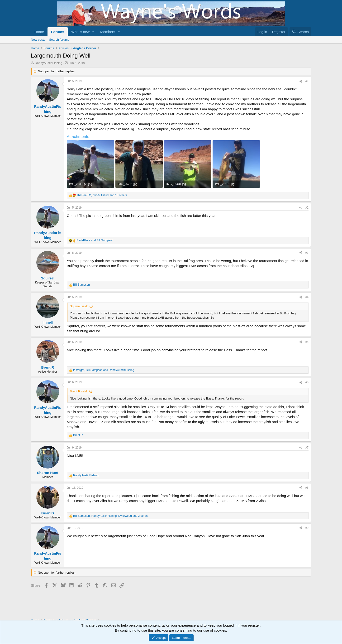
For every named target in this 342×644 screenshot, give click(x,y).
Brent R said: (79, 391)
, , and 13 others (102, 195)
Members (108, 32)
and (95, 240)
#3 (307, 253)
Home (39, 32)
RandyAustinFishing (49, 63)
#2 (307, 208)
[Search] (300, 32)
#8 (307, 488)
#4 (307, 297)
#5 (307, 342)
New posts (38, 40)
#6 (307, 382)
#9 (307, 528)
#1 (307, 81)
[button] (93, 32)
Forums (58, 32)
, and (104, 370)
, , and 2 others (111, 516)
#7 (307, 448)
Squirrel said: (79, 306)
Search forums (59, 40)
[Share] (301, 81)
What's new (80, 32)
